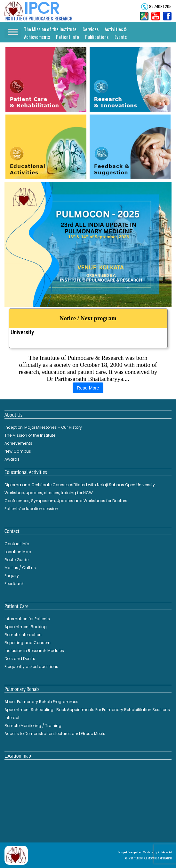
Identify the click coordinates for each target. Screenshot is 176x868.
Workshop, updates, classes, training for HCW (49, 493)
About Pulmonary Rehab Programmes (41, 702)
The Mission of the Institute (50, 29)
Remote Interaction (23, 635)
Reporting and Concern (28, 643)
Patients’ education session (31, 509)
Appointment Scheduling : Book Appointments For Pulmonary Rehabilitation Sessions (87, 710)
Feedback (14, 584)
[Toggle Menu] (13, 34)
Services (91, 29)
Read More (88, 388)
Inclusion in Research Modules (34, 651)
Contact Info (17, 544)
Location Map (18, 552)
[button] (88, 244)
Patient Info (68, 37)
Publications (97, 37)
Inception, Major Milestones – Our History (43, 427)
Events (121, 37)
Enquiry (12, 576)
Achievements (18, 443)
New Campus (18, 451)
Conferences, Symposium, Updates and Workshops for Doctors (66, 501)
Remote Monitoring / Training (33, 726)
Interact (12, 718)
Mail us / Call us (20, 568)
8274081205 (160, 7)
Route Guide (16, 560)
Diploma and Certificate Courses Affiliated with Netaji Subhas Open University (87, 329)
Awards (12, 459)
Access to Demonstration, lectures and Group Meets (55, 734)
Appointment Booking (26, 627)
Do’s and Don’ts (20, 659)
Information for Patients (27, 619)
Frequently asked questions (31, 667)
